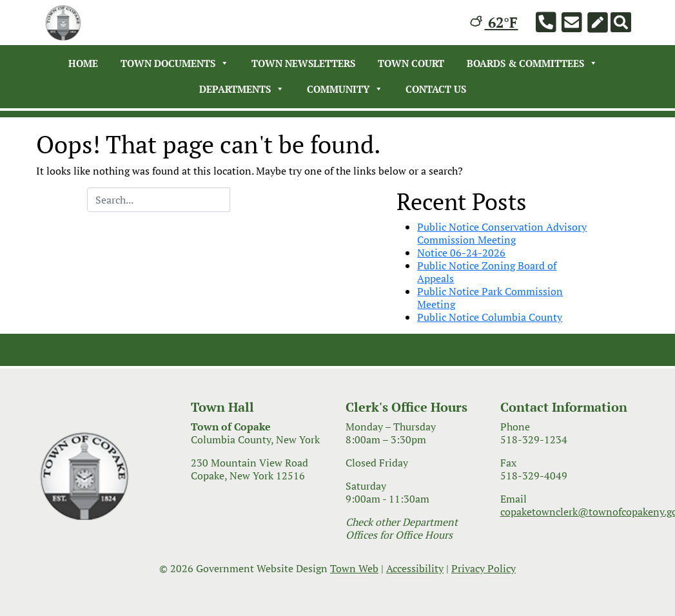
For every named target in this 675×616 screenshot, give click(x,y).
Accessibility (415, 568)
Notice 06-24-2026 (461, 253)
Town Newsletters (303, 63)
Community (345, 89)
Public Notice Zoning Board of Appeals (487, 272)
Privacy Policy (484, 568)
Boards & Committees (532, 63)
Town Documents (175, 63)
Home (83, 63)
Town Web (354, 568)
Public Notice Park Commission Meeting (490, 298)
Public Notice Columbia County (490, 317)
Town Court (411, 63)
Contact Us (436, 89)
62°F (494, 22)
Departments (242, 89)
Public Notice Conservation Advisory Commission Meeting (502, 233)
